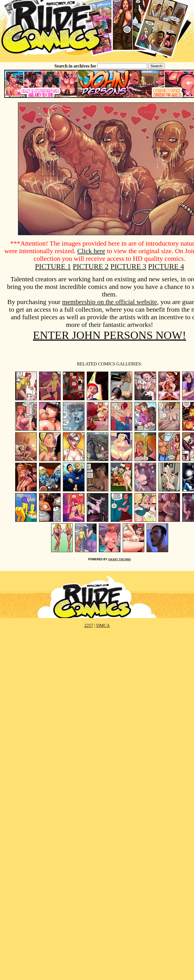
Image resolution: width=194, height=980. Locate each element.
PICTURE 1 (53, 267)
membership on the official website (109, 302)
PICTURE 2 (91, 267)
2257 (89, 625)
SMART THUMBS (119, 559)
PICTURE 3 (128, 267)
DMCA (103, 625)
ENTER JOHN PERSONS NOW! (109, 335)
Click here (91, 251)
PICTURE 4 (166, 267)
